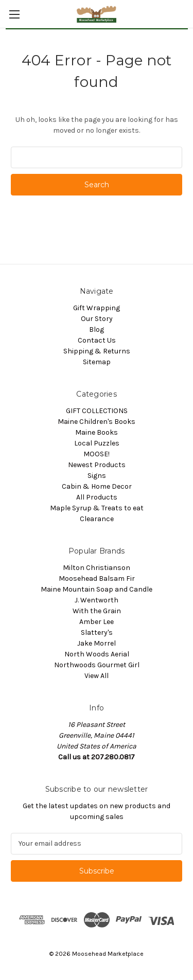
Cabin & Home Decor (97, 486)
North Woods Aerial (97, 654)
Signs (97, 476)
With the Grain (97, 611)
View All (97, 676)
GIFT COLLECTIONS (97, 411)
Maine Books (97, 432)
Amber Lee (97, 622)
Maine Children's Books (97, 422)
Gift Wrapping (97, 308)
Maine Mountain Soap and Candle (97, 589)
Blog (97, 329)
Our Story (97, 319)
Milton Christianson (97, 568)
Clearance (97, 519)
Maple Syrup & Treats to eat (97, 508)
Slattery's (97, 632)
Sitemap (97, 362)
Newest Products (97, 465)
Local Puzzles (97, 443)
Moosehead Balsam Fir (97, 578)
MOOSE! (97, 454)
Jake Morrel (97, 643)
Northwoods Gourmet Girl (97, 665)
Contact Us (97, 340)
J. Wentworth (97, 600)
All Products (97, 497)
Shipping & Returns (97, 351)
